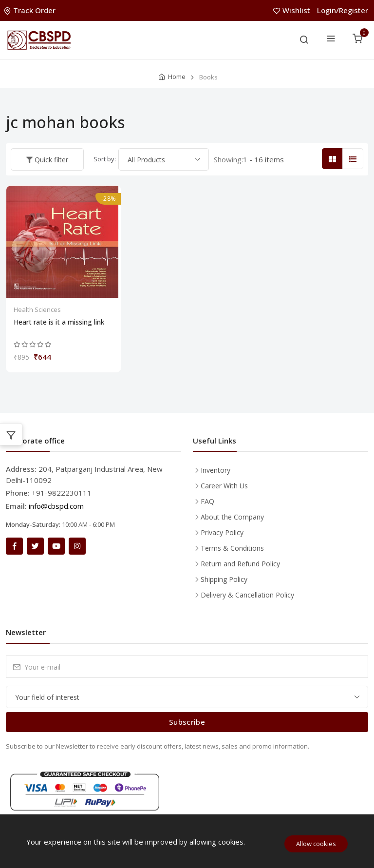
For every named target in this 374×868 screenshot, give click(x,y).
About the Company (232, 517)
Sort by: (105, 159)
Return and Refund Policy (240, 564)
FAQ (207, 501)
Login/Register (343, 10)
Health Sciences (37, 309)
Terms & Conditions (232, 548)
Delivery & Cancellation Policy (247, 595)
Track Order (31, 10)
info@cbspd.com (56, 506)
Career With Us (224, 486)
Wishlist (293, 10)
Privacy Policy (222, 532)
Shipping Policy (224, 579)
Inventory (215, 470)
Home (177, 77)
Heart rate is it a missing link (59, 322)
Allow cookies (316, 844)
